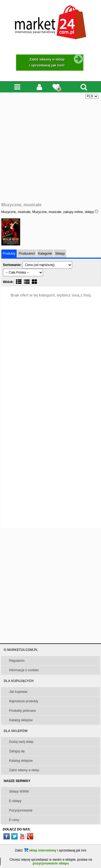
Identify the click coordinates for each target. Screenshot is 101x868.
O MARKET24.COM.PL (21, 650)
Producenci (27, 254)
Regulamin (17, 661)
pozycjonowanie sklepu (51, 863)
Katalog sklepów (21, 720)
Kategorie (45, 254)
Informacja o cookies (24, 670)
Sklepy (60, 254)
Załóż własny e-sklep (24, 770)
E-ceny (14, 820)
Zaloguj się (17, 751)
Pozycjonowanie (21, 810)
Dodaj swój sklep (21, 742)
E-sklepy (15, 801)
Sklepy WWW (19, 791)
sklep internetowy (40, 850)
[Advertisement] (50, 151)
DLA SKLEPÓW (16, 731)
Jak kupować (18, 692)
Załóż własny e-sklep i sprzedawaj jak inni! (56, 61)
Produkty (9, 254)
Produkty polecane (22, 711)
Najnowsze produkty (24, 701)
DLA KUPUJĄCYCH (19, 681)
